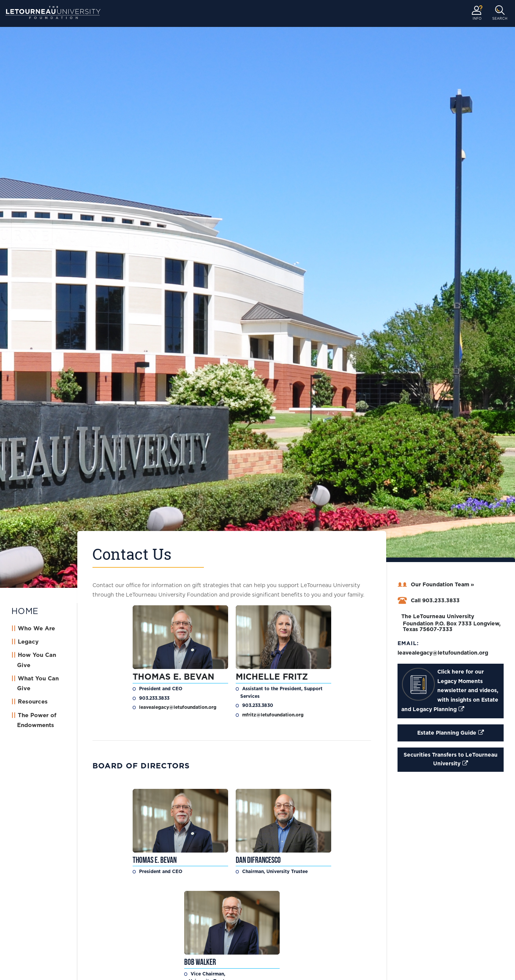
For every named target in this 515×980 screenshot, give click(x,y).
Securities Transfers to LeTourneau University (451, 759)
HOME (25, 611)
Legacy (28, 642)
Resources (33, 702)
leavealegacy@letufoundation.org (178, 707)
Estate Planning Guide (447, 733)
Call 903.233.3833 (429, 601)
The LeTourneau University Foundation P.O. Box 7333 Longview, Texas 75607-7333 (449, 623)
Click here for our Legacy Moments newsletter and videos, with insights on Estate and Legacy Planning (450, 690)
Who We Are (36, 629)
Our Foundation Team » (436, 585)
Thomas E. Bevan (173, 677)
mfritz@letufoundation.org (273, 715)
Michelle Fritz (273, 677)
